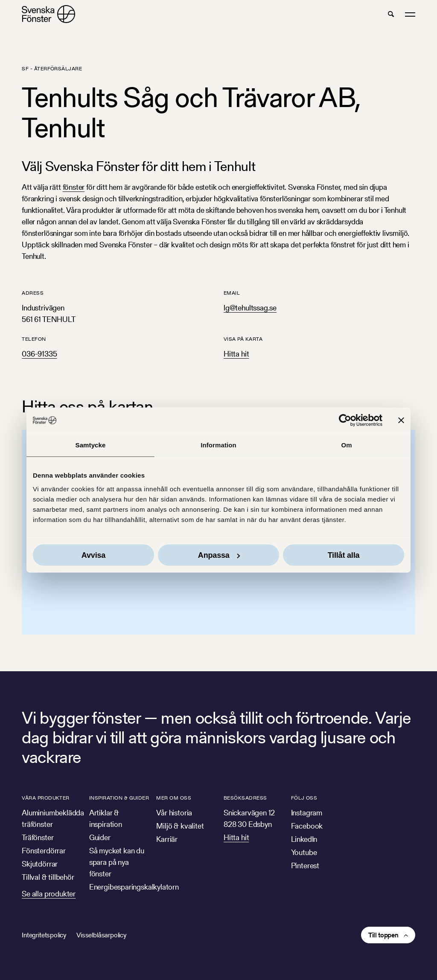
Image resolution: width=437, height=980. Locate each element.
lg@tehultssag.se (250, 308)
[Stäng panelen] (401, 420)
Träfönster (38, 837)
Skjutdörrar (40, 864)
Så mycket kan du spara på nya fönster (117, 862)
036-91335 (39, 354)
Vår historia (174, 813)
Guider (100, 837)
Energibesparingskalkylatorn (134, 887)
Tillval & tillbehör (48, 877)
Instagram (307, 813)
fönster (74, 187)
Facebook (307, 826)
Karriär (167, 839)
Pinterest (305, 865)
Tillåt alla (344, 555)
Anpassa (219, 555)
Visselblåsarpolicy (101, 935)
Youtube (304, 852)
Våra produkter (46, 798)
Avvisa (93, 555)
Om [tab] (346, 445)
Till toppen (383, 935)
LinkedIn (304, 839)
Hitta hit (236, 354)
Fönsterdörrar (44, 851)
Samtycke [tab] (91, 445)
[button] (391, 14)
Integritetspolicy (44, 935)
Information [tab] (218, 445)
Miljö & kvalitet (180, 826)
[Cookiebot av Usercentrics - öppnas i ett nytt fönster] (345, 420)
